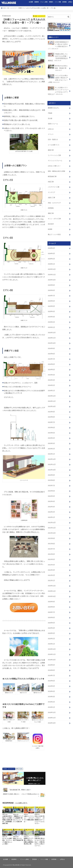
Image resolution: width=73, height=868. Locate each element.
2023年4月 (51, 422)
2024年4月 (51, 361)
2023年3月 (51, 427)
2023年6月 (51, 412)
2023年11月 (52, 387)
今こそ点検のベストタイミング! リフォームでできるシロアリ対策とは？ (58, 89)
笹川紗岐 (20, 769)
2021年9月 (51, 518)
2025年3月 (51, 306)
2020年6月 (51, 594)
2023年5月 (51, 417)
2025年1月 (51, 316)
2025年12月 (52, 260)
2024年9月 (51, 336)
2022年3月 (51, 488)
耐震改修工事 (52, 171)
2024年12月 (52, 321)
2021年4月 (51, 543)
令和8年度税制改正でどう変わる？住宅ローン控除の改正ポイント (58, 45)
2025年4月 (51, 301)
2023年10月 (52, 392)
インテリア (51, 186)
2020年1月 (51, 619)
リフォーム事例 (44, 2)
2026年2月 (51, 250)
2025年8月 (51, 280)
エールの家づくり (54, 141)
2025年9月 (51, 275)
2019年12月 (52, 624)
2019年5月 (51, 659)
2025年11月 (52, 265)
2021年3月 (51, 548)
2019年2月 (51, 675)
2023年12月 (52, 381)
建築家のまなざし (54, 105)
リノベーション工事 (54, 151)
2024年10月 (52, 331)
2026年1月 (51, 255)
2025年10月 (52, 270)
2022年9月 (51, 457)
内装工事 (51, 176)
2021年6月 (51, 533)
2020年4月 (51, 604)
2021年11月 (52, 508)
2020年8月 (51, 584)
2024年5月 (51, 356)
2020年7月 (51, 589)
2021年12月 (52, 503)
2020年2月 (51, 614)
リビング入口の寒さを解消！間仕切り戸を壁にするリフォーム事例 (58, 77)
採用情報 (64, 2)
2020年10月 (52, 573)
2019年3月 (51, 669)
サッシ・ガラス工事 (54, 211)
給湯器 (50, 221)
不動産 (50, 110)
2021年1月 (51, 558)
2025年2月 (51, 311)
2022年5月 (51, 478)
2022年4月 (51, 482)
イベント (51, 131)
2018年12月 (52, 685)
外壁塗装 (51, 201)
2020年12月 (52, 563)
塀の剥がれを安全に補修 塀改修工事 (58, 67)
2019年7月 (51, 649)
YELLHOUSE (9, 3)
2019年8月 (51, 644)
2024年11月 (52, 326)
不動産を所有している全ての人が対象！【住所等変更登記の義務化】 (58, 56)
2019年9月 (51, 639)
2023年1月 (51, 437)
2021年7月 (51, 528)
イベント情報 (58, 2)
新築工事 (51, 146)
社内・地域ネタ (53, 136)
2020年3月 (51, 609)
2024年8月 (51, 341)
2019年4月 (51, 664)
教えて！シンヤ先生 (54, 227)
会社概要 (31, 2)
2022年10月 (52, 452)
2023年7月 (51, 407)
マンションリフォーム (55, 156)
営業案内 (51, 2)
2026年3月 (51, 245)
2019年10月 (52, 634)
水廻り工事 (51, 191)
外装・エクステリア (10, 769)
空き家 (50, 115)
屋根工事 (51, 206)
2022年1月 (51, 498)
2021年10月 (52, 513)
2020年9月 (51, 579)
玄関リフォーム (53, 120)
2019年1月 (51, 680)
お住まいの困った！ (54, 161)
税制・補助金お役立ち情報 (56, 166)
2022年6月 (51, 472)
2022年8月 (51, 462)
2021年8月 (51, 523)
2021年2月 (51, 553)
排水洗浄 (51, 216)
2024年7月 (51, 346)
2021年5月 (51, 538)
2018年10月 (52, 695)
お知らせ (51, 125)
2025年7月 (51, 285)
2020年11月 (52, 568)
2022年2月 (51, 493)
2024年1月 (51, 376)
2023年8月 (51, 402)
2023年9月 (51, 397)
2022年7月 (51, 467)
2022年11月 (52, 447)
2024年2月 (51, 371)
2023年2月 (51, 432)
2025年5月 (51, 296)
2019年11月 (52, 629)
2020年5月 (51, 599)
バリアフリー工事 (54, 181)
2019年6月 (51, 654)
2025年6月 (51, 291)
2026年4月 (51, 240)
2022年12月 (52, 442)
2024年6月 (51, 351)
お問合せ (70, 2)
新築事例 (37, 2)
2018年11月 (52, 690)
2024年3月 (51, 366)
